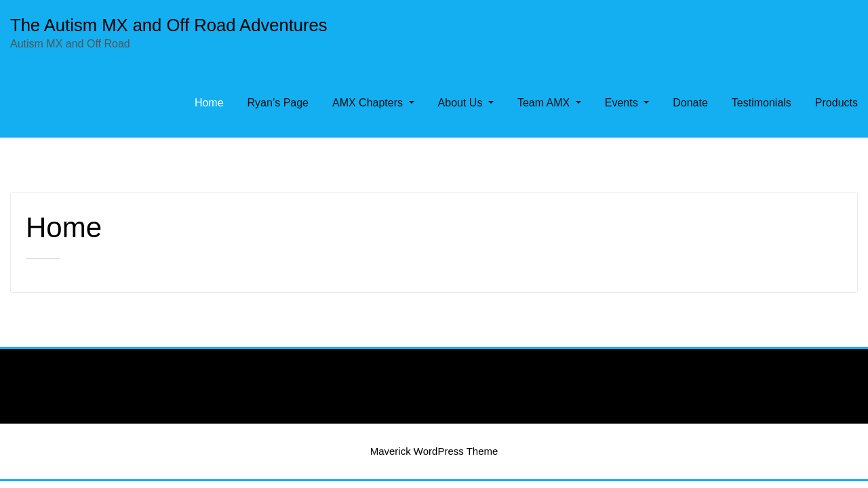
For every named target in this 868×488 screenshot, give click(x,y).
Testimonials (762, 103)
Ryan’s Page (278, 103)
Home (209, 103)
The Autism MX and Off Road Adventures (169, 25)
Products (836, 103)
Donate (690, 103)
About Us (466, 103)
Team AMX (549, 103)
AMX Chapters (373, 103)
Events (627, 103)
